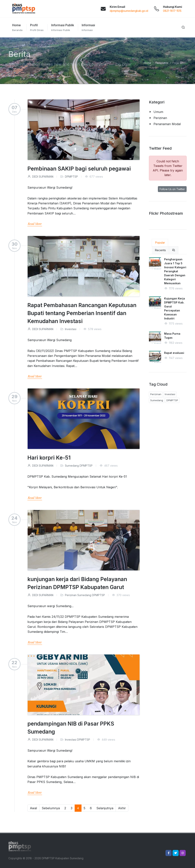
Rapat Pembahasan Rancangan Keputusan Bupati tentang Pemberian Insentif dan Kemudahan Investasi (82, 313)
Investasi (71, 329)
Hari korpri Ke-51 (49, 458)
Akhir (122, 808)
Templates (162, 63)
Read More (35, 224)
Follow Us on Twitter (172, 189)
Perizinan (71, 595)
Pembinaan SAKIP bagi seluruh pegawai (79, 169)
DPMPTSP (71, 177)
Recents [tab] (160, 250)
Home (147, 63)
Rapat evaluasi (174, 353)
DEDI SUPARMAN (40, 177)
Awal (33, 808)
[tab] (174, 250)
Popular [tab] (160, 243)
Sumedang (72, 466)
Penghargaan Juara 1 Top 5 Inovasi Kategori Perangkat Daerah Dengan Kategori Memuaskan (175, 271)
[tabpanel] (168, 313)
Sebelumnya (51, 808)
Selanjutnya (105, 808)
